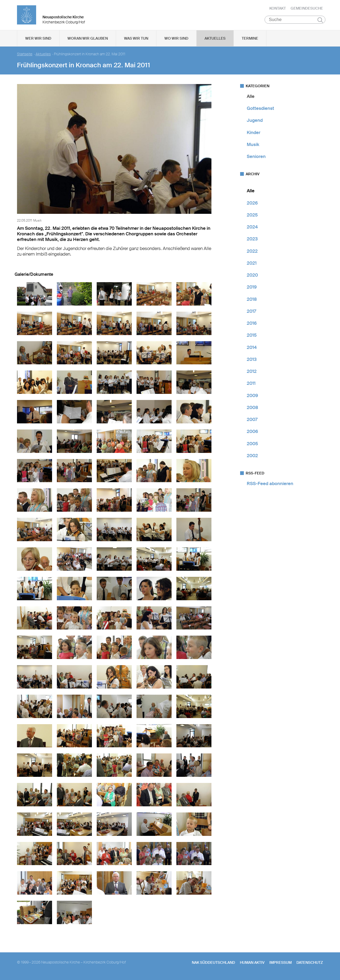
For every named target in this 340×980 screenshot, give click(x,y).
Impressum (280, 964)
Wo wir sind (176, 40)
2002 (252, 457)
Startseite (25, 56)
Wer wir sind (38, 40)
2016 (252, 325)
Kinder (254, 134)
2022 (252, 253)
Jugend (255, 122)
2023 (252, 241)
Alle (251, 98)
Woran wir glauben (88, 40)
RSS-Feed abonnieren (270, 485)
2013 (252, 361)
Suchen (320, 22)
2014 (252, 349)
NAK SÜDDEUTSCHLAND (213, 964)
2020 (252, 277)
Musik (253, 146)
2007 (252, 421)
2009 (252, 397)
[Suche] (295, 22)
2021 (252, 265)
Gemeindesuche (307, 9)
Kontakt (278, 9)
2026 (252, 205)
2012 (252, 373)
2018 (252, 301)
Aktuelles (215, 40)
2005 (252, 445)
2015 (252, 337)
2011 (251, 385)
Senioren (256, 158)
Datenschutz (310, 964)
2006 (252, 433)
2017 (251, 313)
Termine (250, 40)
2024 (252, 229)
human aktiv (252, 964)
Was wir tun (136, 40)
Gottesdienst (260, 110)
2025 (252, 217)
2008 (252, 409)
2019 (252, 289)
